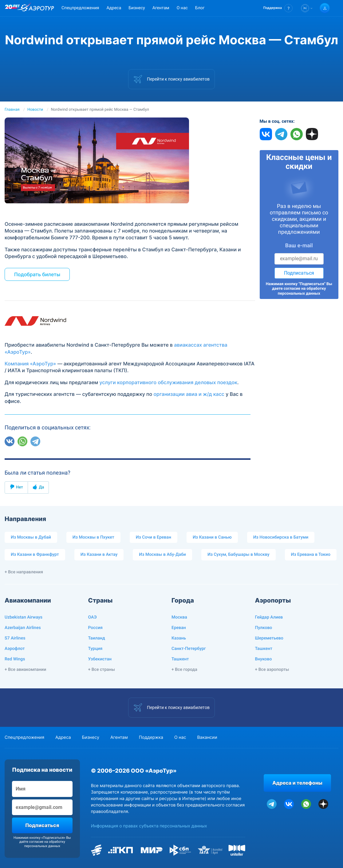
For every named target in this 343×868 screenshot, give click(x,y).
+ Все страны (102, 670)
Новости (35, 110)
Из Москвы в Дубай (31, 537)
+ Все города (184, 670)
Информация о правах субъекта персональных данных (149, 826)
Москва (179, 617)
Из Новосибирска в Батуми (281, 537)
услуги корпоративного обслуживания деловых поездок (168, 382)
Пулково (264, 628)
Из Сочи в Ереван (154, 537)
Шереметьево (269, 638)
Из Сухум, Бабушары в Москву (239, 555)
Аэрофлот (15, 649)
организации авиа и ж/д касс (189, 394)
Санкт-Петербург (189, 649)
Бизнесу (137, 8)
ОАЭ (93, 617)
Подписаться (299, 273)
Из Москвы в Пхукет (93, 537)
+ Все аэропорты (272, 670)
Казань (179, 638)
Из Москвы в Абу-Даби (162, 555)
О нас (182, 8)
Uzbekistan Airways (24, 617)
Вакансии (207, 737)
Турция (95, 649)
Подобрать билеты (37, 274)
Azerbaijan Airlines (23, 628)
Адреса (114, 8)
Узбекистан (100, 659)
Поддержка (151, 737)
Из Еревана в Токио (311, 555)
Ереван (179, 628)
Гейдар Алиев (269, 617)
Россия (95, 628)
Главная (12, 110)
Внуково (264, 659)
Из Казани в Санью (212, 537)
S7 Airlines (15, 638)
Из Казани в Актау (99, 555)
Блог (200, 8)
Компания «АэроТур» (30, 364)
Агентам (161, 8)
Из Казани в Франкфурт (35, 555)
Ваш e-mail (299, 246)
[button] (278, 8)
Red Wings (15, 659)
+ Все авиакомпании (25, 670)
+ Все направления (24, 572)
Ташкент (180, 659)
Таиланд (97, 638)
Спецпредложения (80, 8)
